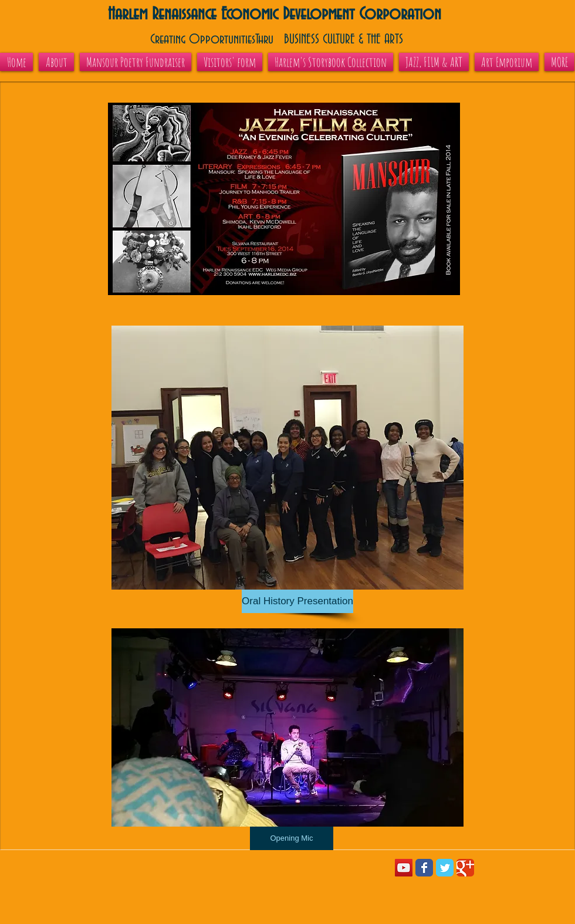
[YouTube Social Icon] (404, 868)
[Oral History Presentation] (297, 601)
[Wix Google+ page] (465, 868)
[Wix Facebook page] (424, 868)
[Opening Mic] (292, 838)
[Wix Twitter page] (445, 868)
